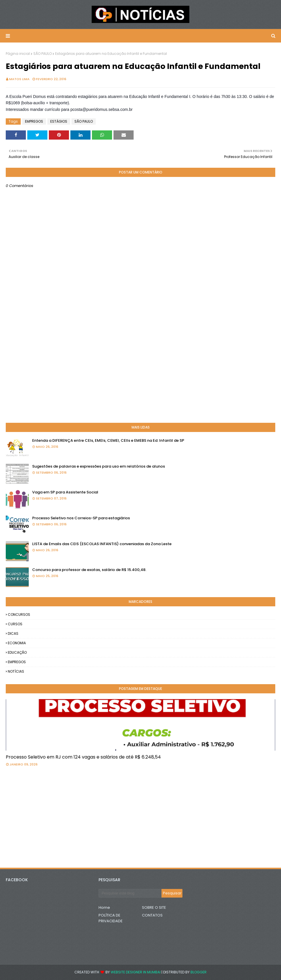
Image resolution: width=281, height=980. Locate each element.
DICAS (13, 633)
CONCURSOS (19, 615)
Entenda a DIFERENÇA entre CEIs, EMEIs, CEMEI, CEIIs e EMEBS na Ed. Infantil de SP (108, 440)
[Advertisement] (140, 373)
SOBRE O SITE (154, 907)
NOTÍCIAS (16, 671)
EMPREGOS (34, 121)
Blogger (199, 972)
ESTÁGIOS (59, 121)
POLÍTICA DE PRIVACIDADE (111, 918)
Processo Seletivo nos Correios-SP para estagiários (81, 518)
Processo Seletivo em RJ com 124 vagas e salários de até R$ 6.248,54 (83, 757)
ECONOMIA (17, 643)
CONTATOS (152, 915)
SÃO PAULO (43, 54)
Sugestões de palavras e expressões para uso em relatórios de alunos (99, 466)
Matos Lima (19, 79)
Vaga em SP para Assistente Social (65, 492)
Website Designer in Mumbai (136, 972)
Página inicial (18, 54)
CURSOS (15, 624)
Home (104, 907)
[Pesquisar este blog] (130, 893)
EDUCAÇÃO (17, 652)
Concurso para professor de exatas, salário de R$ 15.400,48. (89, 570)
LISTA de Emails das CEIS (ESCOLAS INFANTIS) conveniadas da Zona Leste (102, 544)
